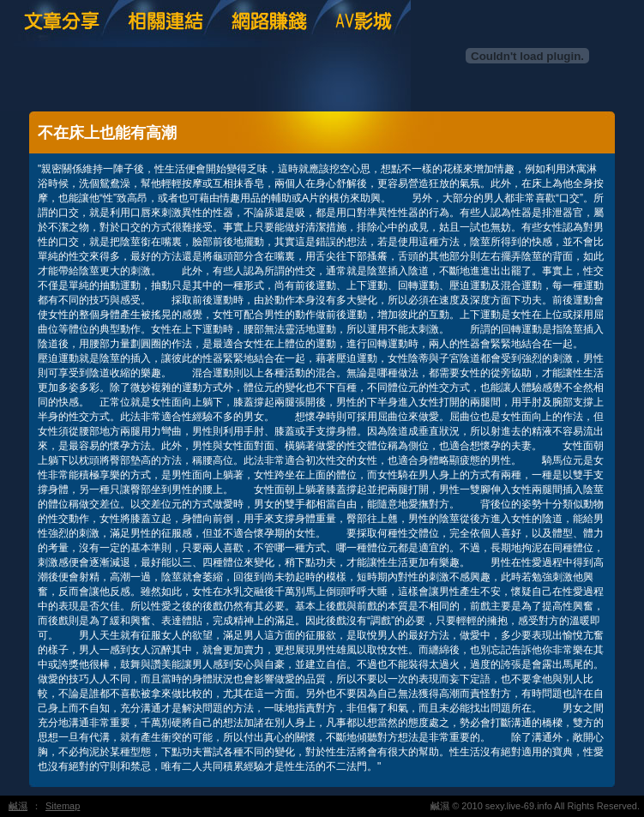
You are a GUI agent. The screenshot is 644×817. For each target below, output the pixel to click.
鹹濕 (18, 806)
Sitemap (63, 806)
